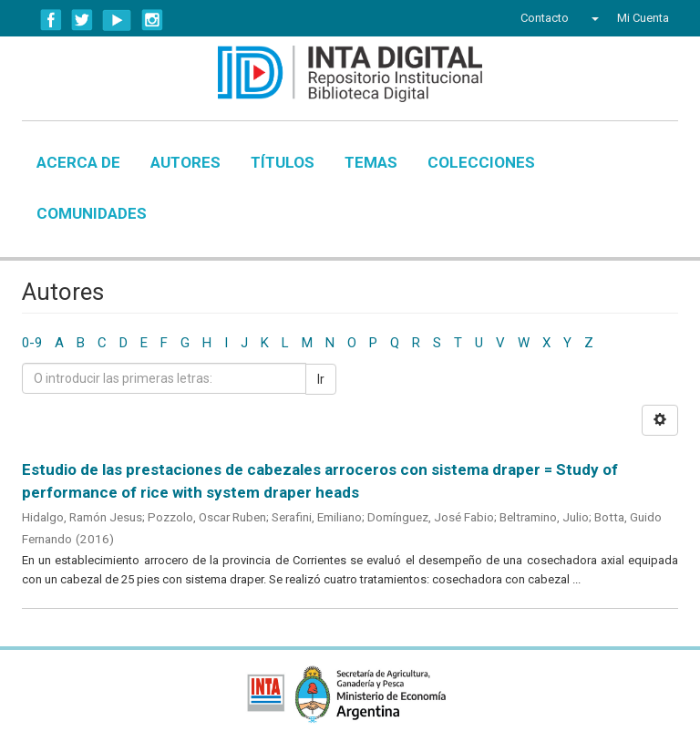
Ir (321, 379)
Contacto (545, 18)
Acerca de (78, 162)
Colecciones (481, 162)
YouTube (117, 20)
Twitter (82, 20)
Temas (371, 162)
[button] (593, 18)
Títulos (283, 162)
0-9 (32, 343)
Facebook (51, 20)
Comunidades (92, 213)
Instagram (152, 20)
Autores (185, 162)
